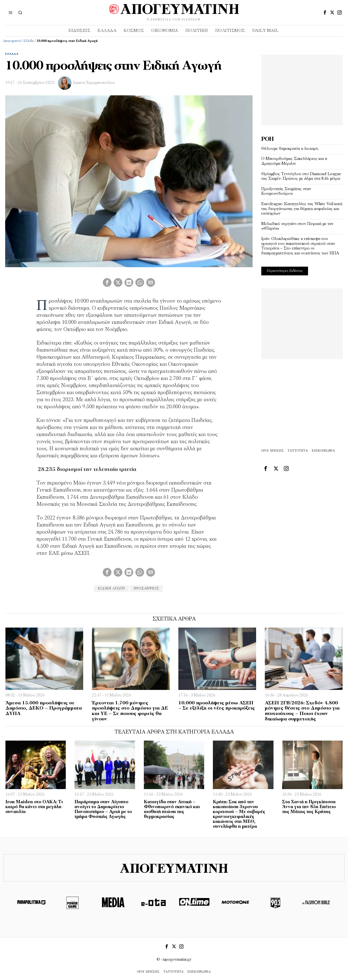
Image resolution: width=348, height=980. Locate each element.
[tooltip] (325, 13)
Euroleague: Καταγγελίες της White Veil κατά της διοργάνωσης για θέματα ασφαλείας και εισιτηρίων (302, 209)
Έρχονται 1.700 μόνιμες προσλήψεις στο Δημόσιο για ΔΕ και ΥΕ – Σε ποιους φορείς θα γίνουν (130, 711)
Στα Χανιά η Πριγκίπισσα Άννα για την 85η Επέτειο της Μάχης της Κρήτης (309, 807)
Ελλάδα (29, 41)
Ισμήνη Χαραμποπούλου (94, 83)
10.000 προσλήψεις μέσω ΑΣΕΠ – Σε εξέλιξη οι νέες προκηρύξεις (217, 706)
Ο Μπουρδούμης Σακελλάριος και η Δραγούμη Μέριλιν (294, 161)
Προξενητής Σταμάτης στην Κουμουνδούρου (286, 191)
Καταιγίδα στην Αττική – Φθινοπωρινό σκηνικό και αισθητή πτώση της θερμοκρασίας (172, 809)
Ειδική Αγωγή (111, 589)
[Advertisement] (302, 89)
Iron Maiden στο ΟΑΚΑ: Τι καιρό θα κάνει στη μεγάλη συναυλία (34, 807)
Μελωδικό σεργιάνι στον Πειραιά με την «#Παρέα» (297, 226)
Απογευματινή (12, 41)
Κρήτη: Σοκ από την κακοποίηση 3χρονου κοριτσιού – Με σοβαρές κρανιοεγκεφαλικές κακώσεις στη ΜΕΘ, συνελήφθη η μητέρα (239, 815)
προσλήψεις (146, 589)
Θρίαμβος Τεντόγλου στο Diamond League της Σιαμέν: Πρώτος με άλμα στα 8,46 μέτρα (301, 176)
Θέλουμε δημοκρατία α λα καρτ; (290, 149)
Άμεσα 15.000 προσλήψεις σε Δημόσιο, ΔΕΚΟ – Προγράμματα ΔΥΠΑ (44, 709)
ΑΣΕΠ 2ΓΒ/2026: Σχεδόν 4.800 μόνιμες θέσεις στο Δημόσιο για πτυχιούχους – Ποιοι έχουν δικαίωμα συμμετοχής (302, 711)
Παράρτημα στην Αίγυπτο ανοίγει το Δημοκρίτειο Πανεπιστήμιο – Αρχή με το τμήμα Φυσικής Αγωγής (103, 809)
